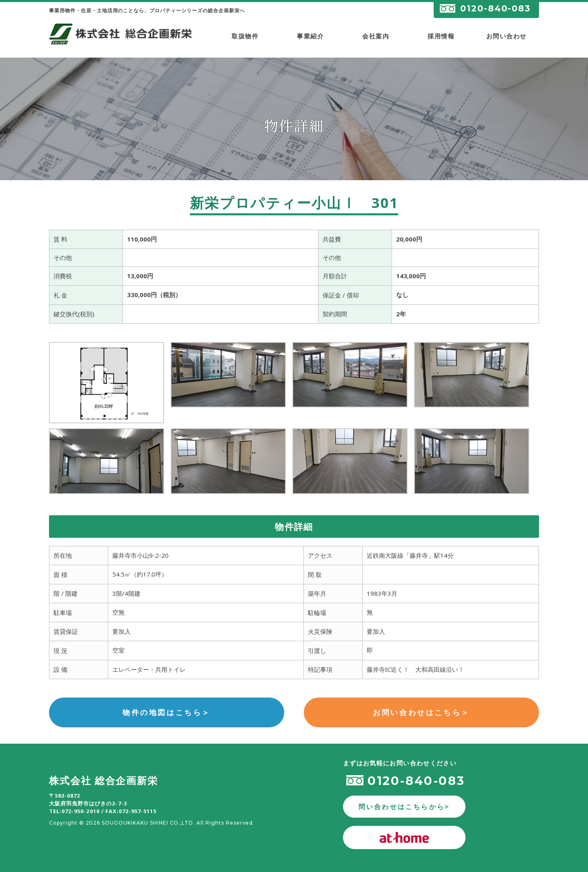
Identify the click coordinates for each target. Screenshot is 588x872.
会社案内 (376, 36)
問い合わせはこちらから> (404, 807)
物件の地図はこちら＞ (167, 712)
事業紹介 (310, 36)
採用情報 (441, 36)
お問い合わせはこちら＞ (421, 712)
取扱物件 (245, 36)
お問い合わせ (507, 36)
